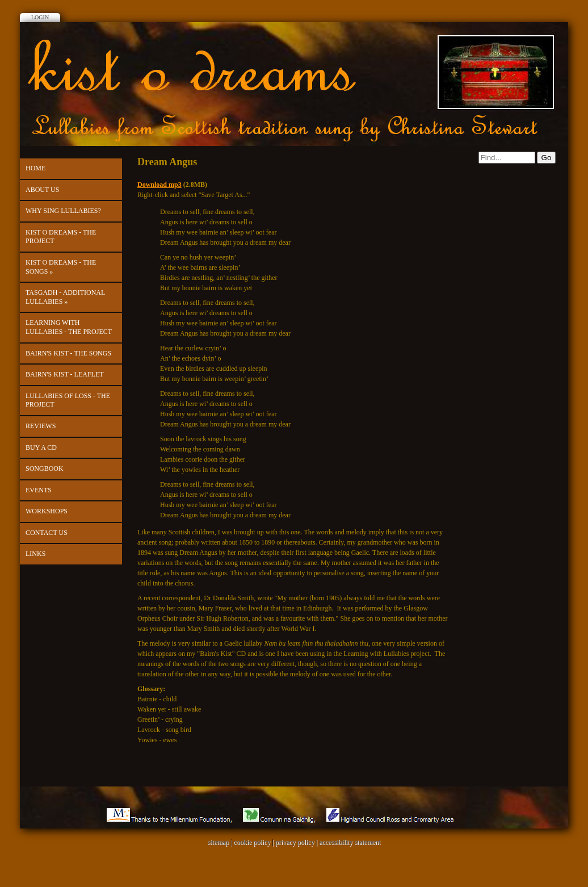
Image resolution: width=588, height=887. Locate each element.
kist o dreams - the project (61, 237)
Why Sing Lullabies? (63, 211)
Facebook (270, 10)
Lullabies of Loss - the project (68, 400)
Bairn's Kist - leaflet (65, 374)
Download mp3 (159, 185)
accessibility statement (350, 842)
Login (40, 17)
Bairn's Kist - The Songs (68, 353)
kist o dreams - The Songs (61, 267)
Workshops (47, 511)
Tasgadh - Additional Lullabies (65, 297)
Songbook (45, 468)
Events (39, 490)
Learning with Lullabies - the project (69, 327)
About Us (42, 190)
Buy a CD (41, 447)
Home (35, 168)
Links (35, 554)
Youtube (318, 10)
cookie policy (252, 842)
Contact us (47, 533)
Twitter (294, 10)
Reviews (41, 426)
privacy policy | (297, 842)
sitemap (218, 842)
